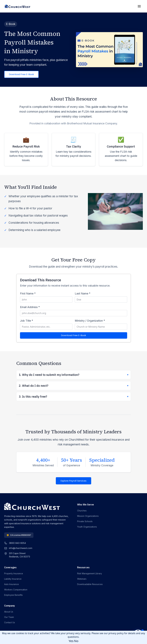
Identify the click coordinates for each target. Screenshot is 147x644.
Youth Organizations (87, 527)
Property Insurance (14, 573)
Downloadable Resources (90, 584)
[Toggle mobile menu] (139, 6)
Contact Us (10, 622)
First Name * (28, 293)
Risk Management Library (90, 573)
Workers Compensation (16, 590)
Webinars (82, 579)
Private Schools (85, 521)
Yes (71, 641)
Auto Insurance (11, 584)
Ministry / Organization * (90, 321)
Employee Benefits (13, 595)
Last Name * (83, 293)
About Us (9, 612)
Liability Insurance (13, 579)
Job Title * (27, 321)
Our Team (9, 617)
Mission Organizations (88, 516)
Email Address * (30, 307)
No (76, 641)
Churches (82, 511)
